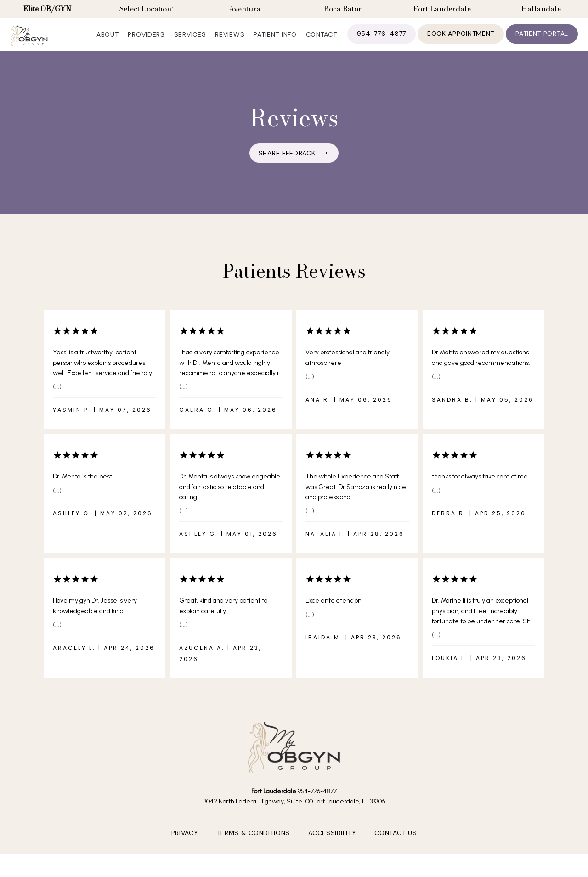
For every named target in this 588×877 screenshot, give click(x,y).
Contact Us (396, 848)
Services (190, 41)
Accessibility (332, 848)
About (108, 41)
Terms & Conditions (254, 848)
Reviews (230, 41)
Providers (146, 41)
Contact (322, 41)
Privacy (185, 848)
